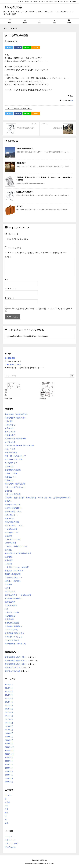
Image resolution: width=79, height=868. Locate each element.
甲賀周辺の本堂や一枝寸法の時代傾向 (20, 446)
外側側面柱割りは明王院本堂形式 (18, 553)
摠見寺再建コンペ (12, 532)
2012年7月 (9, 695)
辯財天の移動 (10, 592)
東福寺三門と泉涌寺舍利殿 (15, 439)
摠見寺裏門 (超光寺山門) (15, 484)
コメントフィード (12, 844)
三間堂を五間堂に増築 (14, 460)
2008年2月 (9, 782)
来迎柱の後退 (10, 616)
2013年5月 (9, 685)
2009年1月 (9, 744)
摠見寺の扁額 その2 (13, 512)
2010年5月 (9, 726)
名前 (6, 280)
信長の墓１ (9, 421)
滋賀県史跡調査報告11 (14, 508)
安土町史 (8, 501)
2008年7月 (9, 765)
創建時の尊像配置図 (13, 574)
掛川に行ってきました (14, 637)
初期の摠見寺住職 (12, 522)
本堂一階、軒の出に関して (15, 456)
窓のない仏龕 (10, 432)
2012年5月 (9, 698)
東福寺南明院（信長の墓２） (16, 418)
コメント (8, 257)
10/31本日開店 (11, 543)
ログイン (8, 837)
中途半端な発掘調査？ (14, 626)
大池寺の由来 (10, 442)
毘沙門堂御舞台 (11, 605)
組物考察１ (9, 560)
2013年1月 (9, 688)
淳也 (72, 101)
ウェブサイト (10, 298)
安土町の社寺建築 (12, 623)
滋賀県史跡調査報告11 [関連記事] (25, 149)
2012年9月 (9, 692)
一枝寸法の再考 (11, 453)
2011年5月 (9, 723)
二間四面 (8, 564)
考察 (47, 2)
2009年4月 (9, 737)
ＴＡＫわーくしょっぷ (13, 365)
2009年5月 (9, 733)
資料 (51, 2)
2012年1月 (9, 709)
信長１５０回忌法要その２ (15, 487)
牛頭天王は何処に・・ (14, 578)
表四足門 (8, 536)
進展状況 (8, 585)
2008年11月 (10, 751)
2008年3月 (9, 778)
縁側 (35, 2)
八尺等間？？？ (11, 463)
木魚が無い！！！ (12, 515)
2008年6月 (9, 768)
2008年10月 (10, 754)
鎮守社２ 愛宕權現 (13, 581)
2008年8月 (9, 761)
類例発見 (8, 550)
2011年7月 (9, 716)
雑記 (56, 2)
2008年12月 (10, 747)
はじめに (20, 2)
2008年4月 (9, 775)
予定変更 (8, 491)
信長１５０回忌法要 (13, 494)
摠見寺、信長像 (11, 473)
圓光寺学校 (9, 519)
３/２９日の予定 (11, 630)
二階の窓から (10, 425)
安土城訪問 (9, 619)
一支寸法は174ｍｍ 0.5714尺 (17, 567)
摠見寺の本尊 (10, 602)
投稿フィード (10, 840)
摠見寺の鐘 (9, 480)
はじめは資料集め (12, 640)
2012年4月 (9, 702)
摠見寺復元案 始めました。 (16, 644)
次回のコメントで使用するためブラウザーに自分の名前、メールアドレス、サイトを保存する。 (38, 310)
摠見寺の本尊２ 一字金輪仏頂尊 (18, 595)
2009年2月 (9, 740)
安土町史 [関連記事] (20, 206)
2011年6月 (9, 719)
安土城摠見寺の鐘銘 (13, 470)
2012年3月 (9, 705)
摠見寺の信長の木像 (13, 505)
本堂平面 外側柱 (12, 612)
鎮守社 (7, 588)
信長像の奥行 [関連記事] (21, 163)
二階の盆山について (13, 539)
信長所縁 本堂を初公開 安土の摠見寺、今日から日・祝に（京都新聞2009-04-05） (38, 498)
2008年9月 (9, 758)
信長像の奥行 (10, 435)
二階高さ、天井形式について (16, 546)
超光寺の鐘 (9, 466)
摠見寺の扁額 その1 (14, 526)
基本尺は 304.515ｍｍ (14, 571)
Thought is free (50, 863)
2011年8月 (9, 712)
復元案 (27, 2)
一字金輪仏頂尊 (11, 529)
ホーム (8, 28)
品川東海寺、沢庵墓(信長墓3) (16, 414)
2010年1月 (9, 730)
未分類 (61, 2)
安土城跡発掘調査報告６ (14, 633)
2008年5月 (9, 771)
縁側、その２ (10, 449)
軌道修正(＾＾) (11, 477)
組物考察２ (9, 557)
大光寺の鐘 (9, 428)
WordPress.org (11, 847)
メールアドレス (10, 289)
